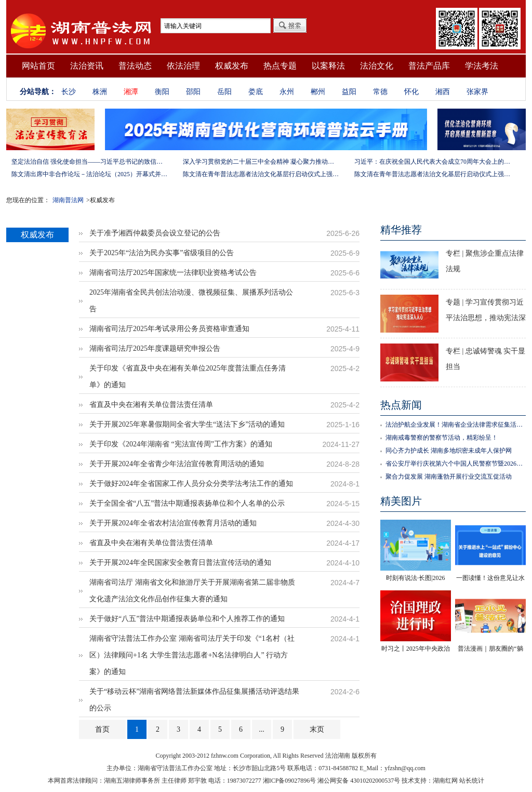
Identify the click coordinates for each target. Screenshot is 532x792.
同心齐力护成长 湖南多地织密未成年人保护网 (449, 451)
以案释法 (328, 66)
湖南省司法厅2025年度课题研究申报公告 (155, 348)
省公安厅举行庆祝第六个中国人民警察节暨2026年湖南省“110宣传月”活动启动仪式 (456, 464)
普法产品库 (429, 66)
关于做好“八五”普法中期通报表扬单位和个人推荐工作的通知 (187, 619)
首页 (102, 729)
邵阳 (193, 92)
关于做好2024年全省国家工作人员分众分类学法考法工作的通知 (191, 484)
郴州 (318, 92)
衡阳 (162, 92)
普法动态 (135, 66)
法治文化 (377, 66)
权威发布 (232, 66)
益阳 (349, 92)
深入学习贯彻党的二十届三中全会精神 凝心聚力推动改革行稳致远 (261, 162)
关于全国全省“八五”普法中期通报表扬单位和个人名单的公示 (187, 503)
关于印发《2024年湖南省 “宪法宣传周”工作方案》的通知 (181, 444)
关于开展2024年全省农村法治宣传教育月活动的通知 (173, 523)
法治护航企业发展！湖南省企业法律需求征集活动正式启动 (456, 425)
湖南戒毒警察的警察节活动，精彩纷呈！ (442, 438)
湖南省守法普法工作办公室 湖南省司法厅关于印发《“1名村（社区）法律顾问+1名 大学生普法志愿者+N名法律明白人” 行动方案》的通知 (192, 655)
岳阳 (224, 92)
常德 (380, 92)
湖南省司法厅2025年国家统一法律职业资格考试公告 (173, 273)
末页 (317, 729)
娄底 (256, 92)
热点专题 (280, 66)
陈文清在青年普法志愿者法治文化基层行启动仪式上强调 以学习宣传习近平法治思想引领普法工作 (261, 174)
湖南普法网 (68, 200)
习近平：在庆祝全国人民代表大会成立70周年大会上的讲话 (432, 162)
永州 (287, 92)
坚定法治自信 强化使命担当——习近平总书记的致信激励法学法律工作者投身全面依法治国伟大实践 (89, 162)
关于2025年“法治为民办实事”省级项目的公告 (162, 253)
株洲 (100, 92)
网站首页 (38, 66)
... (262, 729)
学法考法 (482, 66)
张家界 (477, 92)
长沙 (69, 92)
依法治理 (183, 66)
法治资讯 (87, 66)
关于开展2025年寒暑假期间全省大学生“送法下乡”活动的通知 (187, 424)
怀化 (411, 92)
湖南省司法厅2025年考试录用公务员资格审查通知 (169, 329)
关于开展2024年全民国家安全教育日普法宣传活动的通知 (180, 563)
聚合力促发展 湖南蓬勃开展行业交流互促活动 (449, 477)
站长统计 (472, 781)
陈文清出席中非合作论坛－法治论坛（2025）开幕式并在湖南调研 (89, 174)
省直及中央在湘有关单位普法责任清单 (151, 405)
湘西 (443, 92)
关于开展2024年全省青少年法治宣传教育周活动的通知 (177, 464)
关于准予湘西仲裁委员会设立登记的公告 (155, 233)
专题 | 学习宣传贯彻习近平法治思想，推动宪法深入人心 (486, 318)
